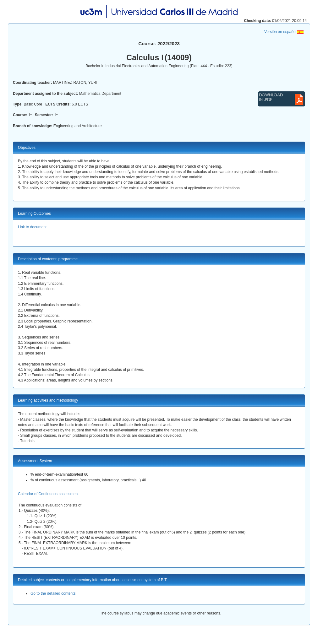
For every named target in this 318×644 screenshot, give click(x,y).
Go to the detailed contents (53, 593)
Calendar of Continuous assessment (48, 494)
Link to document (32, 227)
